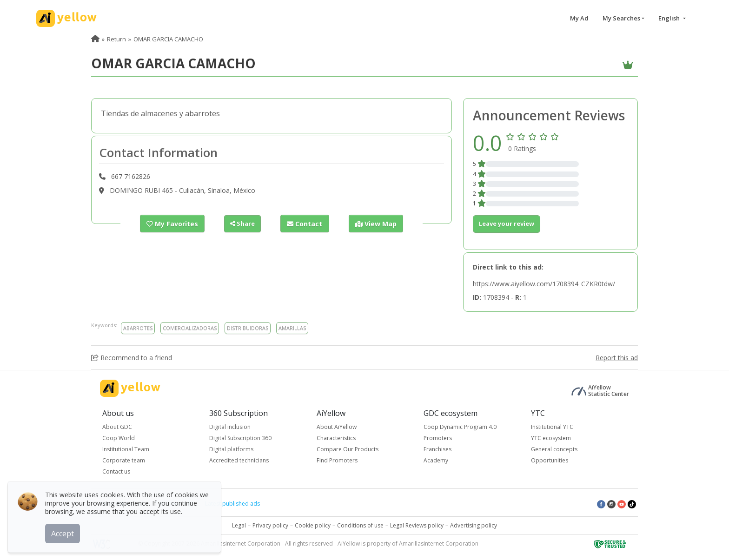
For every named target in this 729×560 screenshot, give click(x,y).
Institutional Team (126, 449)
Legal (239, 525)
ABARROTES (138, 328)
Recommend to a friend (132, 358)
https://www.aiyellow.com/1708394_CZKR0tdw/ (544, 284)
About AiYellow (337, 427)
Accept (64, 532)
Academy (436, 460)
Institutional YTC (552, 427)
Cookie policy (313, 525)
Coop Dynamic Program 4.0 (460, 427)
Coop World (119, 438)
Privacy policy (270, 525)
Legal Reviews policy (417, 525)
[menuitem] (95, 39)
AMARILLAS (292, 328)
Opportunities (550, 460)
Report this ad (617, 358)
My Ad (579, 18)
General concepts (554, 449)
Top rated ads (174, 504)
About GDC (117, 427)
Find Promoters (337, 460)
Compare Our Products (348, 449)
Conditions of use (360, 525)
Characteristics (336, 438)
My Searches (621, 18)
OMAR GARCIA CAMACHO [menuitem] (168, 39)
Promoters (438, 438)
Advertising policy (474, 525)
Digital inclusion (230, 427)
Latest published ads (232, 504)
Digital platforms (231, 449)
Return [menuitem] (116, 39)
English (670, 18)
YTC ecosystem (551, 438)
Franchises (437, 449)
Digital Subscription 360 (240, 438)
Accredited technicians (239, 460)
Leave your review (507, 224)
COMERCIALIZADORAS (190, 328)
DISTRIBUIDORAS (248, 328)
